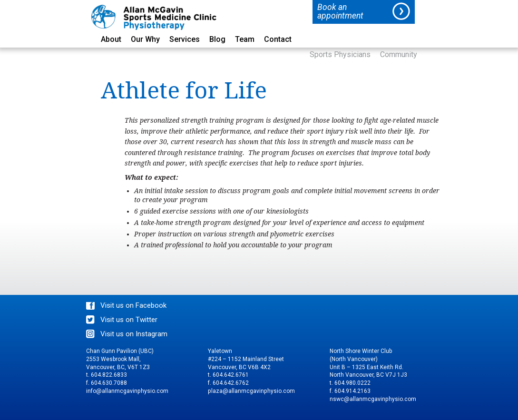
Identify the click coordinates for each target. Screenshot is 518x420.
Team (245, 40)
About (111, 40)
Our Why (145, 40)
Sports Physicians (340, 55)
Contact (278, 40)
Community (399, 55)
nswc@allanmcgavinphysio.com (373, 399)
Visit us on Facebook (133, 305)
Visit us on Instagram (134, 334)
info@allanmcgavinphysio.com (127, 391)
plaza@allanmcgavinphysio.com (251, 391)
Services (185, 40)
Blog (217, 40)
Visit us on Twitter (129, 320)
